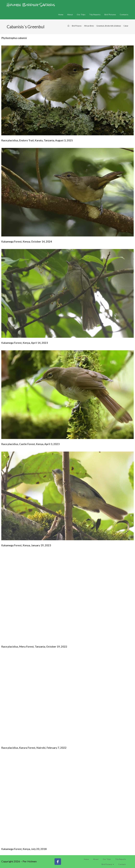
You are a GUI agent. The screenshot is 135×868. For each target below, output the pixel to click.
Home (86, 859)
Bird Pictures (108, 864)
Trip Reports (121, 859)
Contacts (122, 864)
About (96, 859)
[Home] (68, 26)
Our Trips (107, 859)
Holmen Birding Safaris (31, 5)
